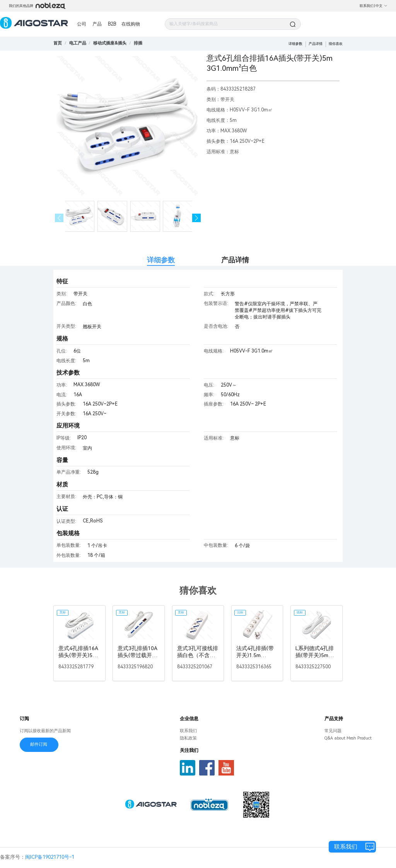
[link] (78, 43)
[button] (197, 218)
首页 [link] (58, 43)
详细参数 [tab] (161, 260)
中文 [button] (381, 6)
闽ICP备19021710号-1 (50, 857)
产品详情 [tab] (235, 260)
